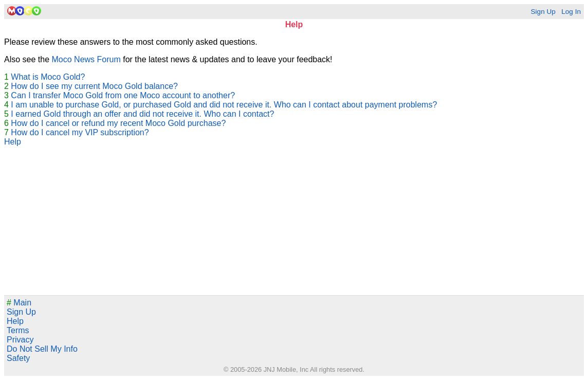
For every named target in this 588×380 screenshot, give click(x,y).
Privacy (20, 340)
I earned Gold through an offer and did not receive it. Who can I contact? (142, 114)
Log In (571, 12)
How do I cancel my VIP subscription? (80, 132)
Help (13, 142)
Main (19, 303)
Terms (18, 330)
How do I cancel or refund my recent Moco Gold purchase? (118, 123)
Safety (18, 358)
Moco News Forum (86, 59)
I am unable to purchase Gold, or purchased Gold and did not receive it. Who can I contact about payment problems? (224, 105)
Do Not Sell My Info (42, 349)
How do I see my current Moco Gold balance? (94, 86)
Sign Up (543, 12)
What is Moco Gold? (48, 77)
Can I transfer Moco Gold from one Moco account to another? (123, 95)
